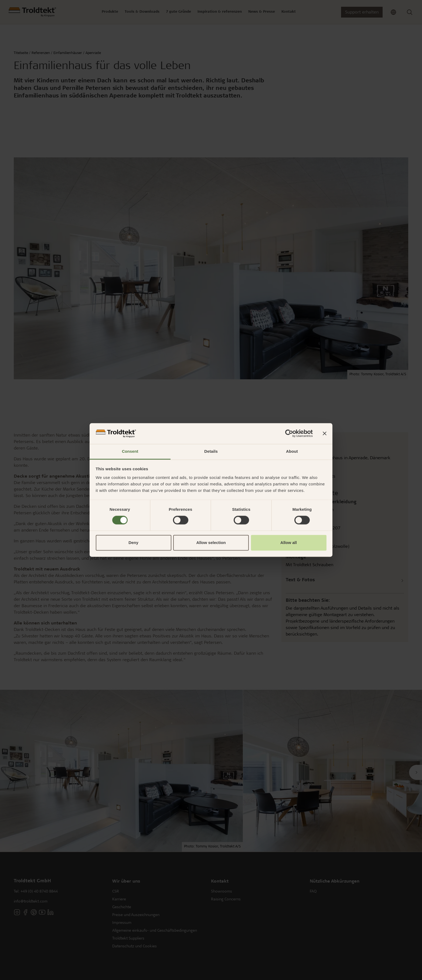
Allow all (289, 543)
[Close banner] (325, 434)
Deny (133, 543)
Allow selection (211, 543)
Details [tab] (211, 451)
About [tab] (292, 451)
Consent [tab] (130, 451)
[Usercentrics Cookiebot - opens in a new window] (289, 434)
